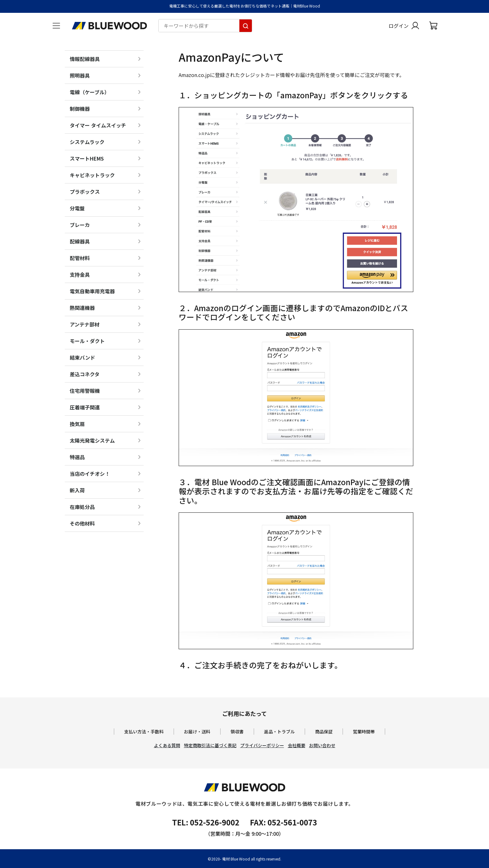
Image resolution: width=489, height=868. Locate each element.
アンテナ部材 (85, 324)
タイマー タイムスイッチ (98, 125)
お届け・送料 (197, 732)
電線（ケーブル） (90, 92)
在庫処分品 (82, 507)
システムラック (87, 142)
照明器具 (80, 75)
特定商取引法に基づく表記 (210, 745)
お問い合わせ (322, 745)
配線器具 (80, 241)
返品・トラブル (279, 732)
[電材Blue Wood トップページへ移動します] (110, 26)
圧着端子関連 (85, 407)
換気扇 (77, 424)
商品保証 (324, 732)
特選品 (77, 457)
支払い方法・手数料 (144, 732)
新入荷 (77, 490)
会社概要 (297, 745)
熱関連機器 (82, 308)
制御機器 (80, 109)
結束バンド (82, 357)
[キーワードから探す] (246, 26)
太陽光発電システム (92, 440)
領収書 (237, 732)
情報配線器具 (85, 59)
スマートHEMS (87, 158)
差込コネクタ (85, 374)
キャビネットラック (92, 175)
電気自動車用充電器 (92, 291)
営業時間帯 (364, 732)
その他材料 (82, 523)
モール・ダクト (87, 341)
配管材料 (80, 258)
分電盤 (77, 208)
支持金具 (80, 275)
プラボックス (85, 192)
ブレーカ (80, 225)
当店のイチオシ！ (90, 474)
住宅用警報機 (85, 391)
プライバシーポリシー (262, 745)
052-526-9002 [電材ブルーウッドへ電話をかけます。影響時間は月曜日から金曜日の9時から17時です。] (215, 822)
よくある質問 (167, 745)
